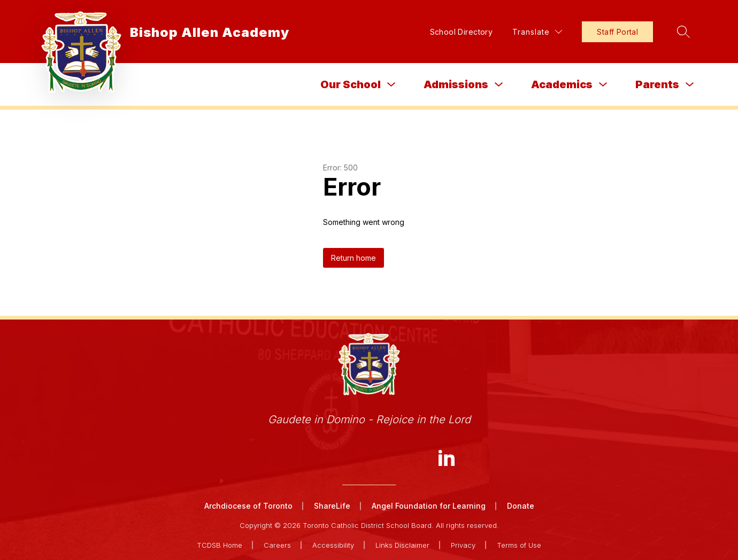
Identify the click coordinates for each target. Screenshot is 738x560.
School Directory (462, 32)
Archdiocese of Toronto (248, 506)
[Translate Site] (537, 32)
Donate (521, 506)
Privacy (463, 545)
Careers (277, 545)
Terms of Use (519, 545)
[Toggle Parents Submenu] (690, 85)
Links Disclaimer (402, 545)
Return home (353, 258)
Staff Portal (617, 32)
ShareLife (332, 506)
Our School (351, 84)
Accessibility (333, 545)
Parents (657, 84)
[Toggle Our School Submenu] (391, 85)
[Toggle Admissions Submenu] (499, 85)
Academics (562, 84)
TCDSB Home (220, 545)
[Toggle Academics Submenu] (603, 85)
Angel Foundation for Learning (429, 506)
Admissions (456, 84)
